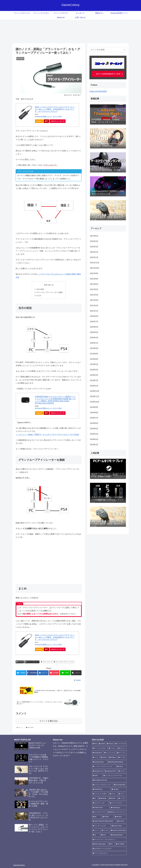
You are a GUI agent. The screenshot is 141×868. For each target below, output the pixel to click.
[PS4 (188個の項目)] (95, 744)
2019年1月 (94, 386)
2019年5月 (94, 364)
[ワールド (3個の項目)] (106, 830)
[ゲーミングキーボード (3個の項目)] (109, 853)
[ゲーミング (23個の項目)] (121, 753)
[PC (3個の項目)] (112, 844)
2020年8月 (94, 316)
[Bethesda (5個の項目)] (103, 798)
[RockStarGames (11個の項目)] (100, 762)
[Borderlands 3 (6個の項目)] (101, 789)
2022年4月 (94, 241)
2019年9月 (94, 348)
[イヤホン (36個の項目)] (113, 748)
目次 (46, 285)
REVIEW (20, 662)
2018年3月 (94, 439)
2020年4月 (94, 338)
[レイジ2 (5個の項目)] (122, 798)
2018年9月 (94, 407)
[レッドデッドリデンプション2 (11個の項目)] (104, 767)
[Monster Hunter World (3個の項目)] (118, 830)
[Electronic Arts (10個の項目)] (98, 771)
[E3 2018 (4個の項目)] (122, 821)
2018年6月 (94, 423)
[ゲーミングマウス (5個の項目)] (118, 803)
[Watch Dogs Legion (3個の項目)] (100, 844)
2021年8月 (94, 279)
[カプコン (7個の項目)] (122, 771)
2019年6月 (94, 359)
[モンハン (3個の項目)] (96, 830)
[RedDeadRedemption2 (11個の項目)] (117, 762)
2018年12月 (95, 391)
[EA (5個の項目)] (95, 798)
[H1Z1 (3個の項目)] (105, 835)
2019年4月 (94, 370)
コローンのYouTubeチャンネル (108, 74)
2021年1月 (94, 311)
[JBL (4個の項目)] (97, 817)
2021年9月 (94, 273)
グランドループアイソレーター (64, 662)
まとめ (39, 296)
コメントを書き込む (49, 721)
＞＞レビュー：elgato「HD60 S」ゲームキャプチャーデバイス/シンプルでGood (47, 434)
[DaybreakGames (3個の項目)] (119, 835)
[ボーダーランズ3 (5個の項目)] (100, 803)
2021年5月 (94, 289)
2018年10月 (95, 402)
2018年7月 (94, 418)
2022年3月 (94, 247)
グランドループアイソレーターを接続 (49, 292)
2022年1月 (94, 257)
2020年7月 (94, 322)
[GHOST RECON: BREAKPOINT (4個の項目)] (104, 821)
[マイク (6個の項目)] (122, 794)
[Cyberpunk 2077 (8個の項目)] (111, 771)
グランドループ (47, 662)
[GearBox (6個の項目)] (119, 789)
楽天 (46, 121)
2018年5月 (94, 429)
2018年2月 (94, 445)
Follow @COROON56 (98, 91)
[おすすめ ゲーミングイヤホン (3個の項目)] (109, 849)
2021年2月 (94, 306)
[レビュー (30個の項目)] (122, 748)
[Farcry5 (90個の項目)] (110, 744)
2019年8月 (94, 354)
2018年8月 (94, 413)
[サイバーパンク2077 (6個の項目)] (100, 794)
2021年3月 (94, 300)
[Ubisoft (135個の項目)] (102, 744)
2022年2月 (94, 252)
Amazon (39, 121)
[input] (108, 50)
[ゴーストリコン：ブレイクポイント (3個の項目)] (109, 840)
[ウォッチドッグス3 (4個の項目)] (101, 826)
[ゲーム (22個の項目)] (96, 757)
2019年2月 (94, 380)
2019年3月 (94, 375)
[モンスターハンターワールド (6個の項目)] (115, 776)
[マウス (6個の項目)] (113, 794)
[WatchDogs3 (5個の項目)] (118, 808)
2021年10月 (95, 268)
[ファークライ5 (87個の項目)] (121, 744)
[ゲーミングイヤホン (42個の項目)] (100, 748)
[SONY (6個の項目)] (97, 776)
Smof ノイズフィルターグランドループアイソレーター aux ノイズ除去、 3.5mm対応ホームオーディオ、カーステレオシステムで (55, 109)
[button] (124, 50)
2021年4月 (94, 295)
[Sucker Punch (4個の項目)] (119, 826)
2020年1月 (94, 343)
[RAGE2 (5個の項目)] (113, 798)
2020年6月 (94, 327)
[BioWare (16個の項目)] (113, 757)
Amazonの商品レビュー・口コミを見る (49, 116)
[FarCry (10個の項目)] (122, 767)
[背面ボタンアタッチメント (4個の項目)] (117, 812)
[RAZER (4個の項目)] (108, 817)
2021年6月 (94, 284)
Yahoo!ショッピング (58, 122)
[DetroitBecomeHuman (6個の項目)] (109, 780)
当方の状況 (40, 289)
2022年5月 (94, 236)
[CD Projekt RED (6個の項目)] (120, 785)
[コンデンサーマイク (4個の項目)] (99, 812)
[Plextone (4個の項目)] (120, 817)
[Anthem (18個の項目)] (104, 757)
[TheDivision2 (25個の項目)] (98, 753)
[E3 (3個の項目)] (96, 835)
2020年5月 (94, 332)
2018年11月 (95, 396)
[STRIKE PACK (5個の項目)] (101, 808)
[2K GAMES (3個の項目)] (121, 844)
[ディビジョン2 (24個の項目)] (110, 753)
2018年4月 (94, 434)
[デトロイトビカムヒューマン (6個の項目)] (102, 785)
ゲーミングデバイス (32, 662)
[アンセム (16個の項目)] (122, 757)
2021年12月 (95, 263)
